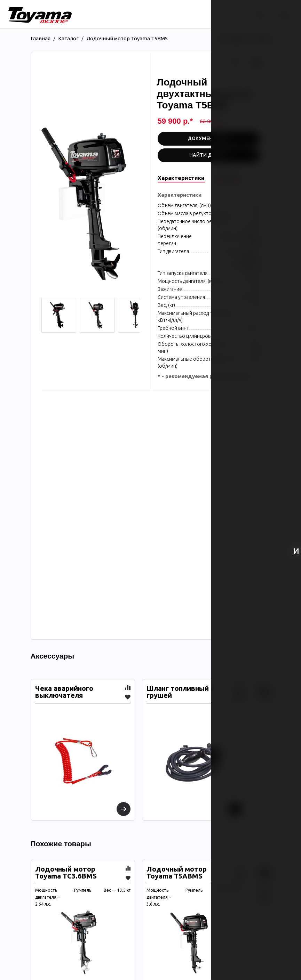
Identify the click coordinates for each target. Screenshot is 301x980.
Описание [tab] (228, 178)
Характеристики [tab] (181, 178)
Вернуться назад (245, 38)
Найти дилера (209, 155)
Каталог (68, 38)
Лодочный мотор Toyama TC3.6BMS (66, 873)
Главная (41, 38)
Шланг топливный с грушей (180, 692)
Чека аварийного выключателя (64, 692)
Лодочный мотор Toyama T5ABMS (177, 873)
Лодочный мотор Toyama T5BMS (127, 38)
